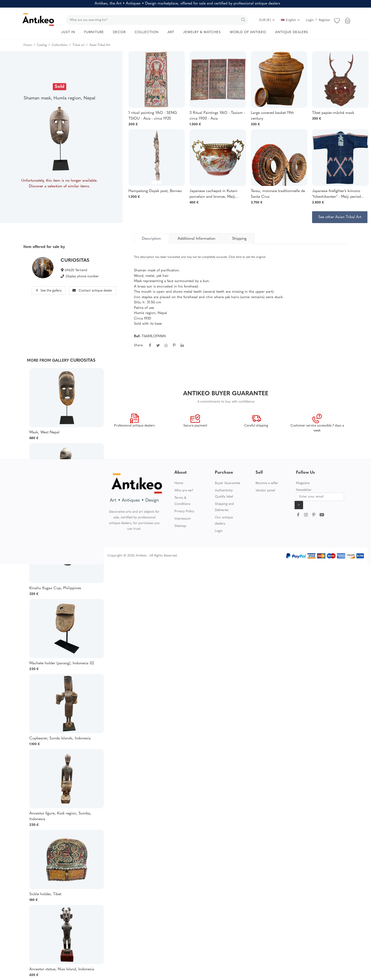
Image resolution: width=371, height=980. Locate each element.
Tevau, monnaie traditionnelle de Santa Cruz (278, 194)
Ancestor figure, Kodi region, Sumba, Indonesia (60, 816)
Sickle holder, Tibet (45, 894)
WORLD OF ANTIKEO (248, 32)
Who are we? (184, 491)
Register (325, 20)
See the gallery (49, 291)
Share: (139, 345)
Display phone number (82, 276)
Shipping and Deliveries (224, 507)
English (291, 20)
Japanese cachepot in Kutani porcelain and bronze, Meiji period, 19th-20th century (213, 194)
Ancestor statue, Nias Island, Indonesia (62, 969)
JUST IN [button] (68, 32)
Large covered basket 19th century (272, 116)
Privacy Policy (184, 511)
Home (179, 483)
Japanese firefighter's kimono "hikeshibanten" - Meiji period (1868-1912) (336, 194)
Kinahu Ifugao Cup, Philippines (55, 588)
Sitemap (180, 526)
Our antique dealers (224, 521)
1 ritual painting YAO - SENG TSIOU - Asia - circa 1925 (153, 116)
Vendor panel (265, 491)
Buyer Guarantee (227, 483)
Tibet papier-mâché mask (333, 113)
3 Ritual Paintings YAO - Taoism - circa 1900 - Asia (217, 116)
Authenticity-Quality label (224, 494)
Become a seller (267, 483)
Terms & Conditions (182, 501)
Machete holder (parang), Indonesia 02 (62, 663)
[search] (157, 20)
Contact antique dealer (92, 291)
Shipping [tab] (239, 239)
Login (310, 20)
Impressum (183, 519)
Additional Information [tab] (197, 239)
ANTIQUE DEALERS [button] (292, 32)
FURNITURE (94, 32)
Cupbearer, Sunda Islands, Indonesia (60, 738)
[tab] (151, 239)
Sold (60, 87)
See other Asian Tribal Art (340, 217)
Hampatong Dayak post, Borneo (155, 191)
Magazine (303, 483)
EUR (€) (267, 20)
